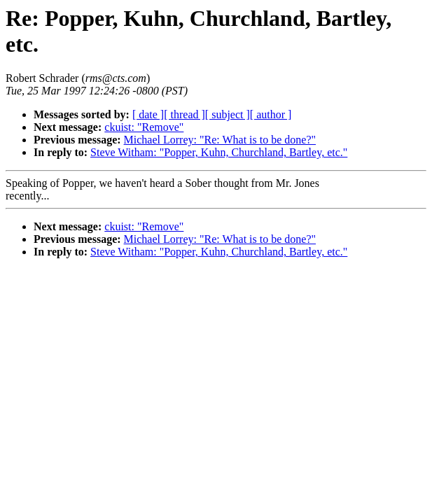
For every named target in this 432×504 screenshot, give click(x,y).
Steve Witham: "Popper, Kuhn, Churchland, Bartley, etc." (219, 152)
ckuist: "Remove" (144, 127)
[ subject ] (228, 114)
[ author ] (271, 114)
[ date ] (148, 114)
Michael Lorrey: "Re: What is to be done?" (220, 140)
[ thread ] (184, 114)
